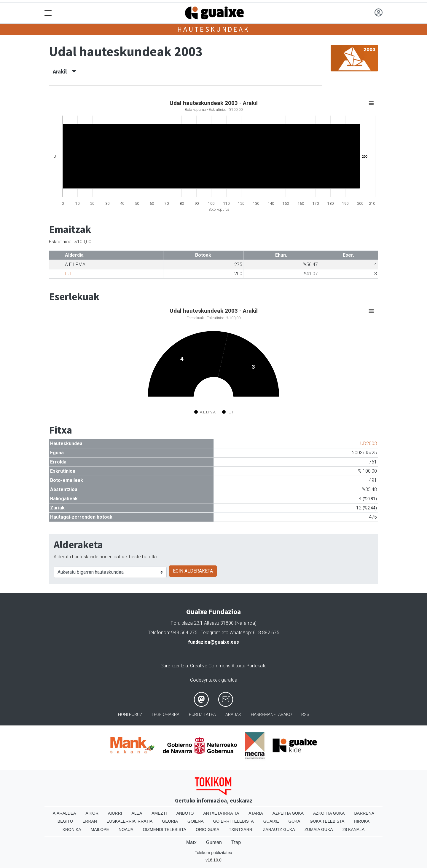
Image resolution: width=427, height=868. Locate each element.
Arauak (233, 715)
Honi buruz (130, 715)
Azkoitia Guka (329, 813)
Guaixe (271, 821)
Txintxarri (241, 829)
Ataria (256, 813)
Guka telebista (327, 821)
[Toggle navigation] (48, 13)
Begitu (65, 821)
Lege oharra (166, 715)
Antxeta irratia (221, 813)
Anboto (185, 813)
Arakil (65, 71)
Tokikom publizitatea (213, 853)
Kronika (72, 829)
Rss (305, 715)
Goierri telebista (233, 821)
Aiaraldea (64, 813)
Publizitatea (202, 715)
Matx (191, 842)
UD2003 (369, 443)
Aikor (92, 813)
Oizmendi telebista (165, 829)
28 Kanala (354, 829)
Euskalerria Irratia (129, 821)
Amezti (159, 813)
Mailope (100, 829)
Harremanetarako (271, 715)
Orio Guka (207, 829)
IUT (68, 274)
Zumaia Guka (319, 829)
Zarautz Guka (279, 829)
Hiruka (362, 821)
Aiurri (115, 813)
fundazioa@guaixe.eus (213, 642)
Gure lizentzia (174, 666)
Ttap (236, 842)
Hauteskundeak (213, 29)
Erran (90, 821)
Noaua (126, 829)
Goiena (195, 821)
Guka (294, 821)
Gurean (214, 842)
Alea (137, 813)
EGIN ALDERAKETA (193, 571)
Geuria (170, 821)
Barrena (364, 813)
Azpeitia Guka (288, 813)
